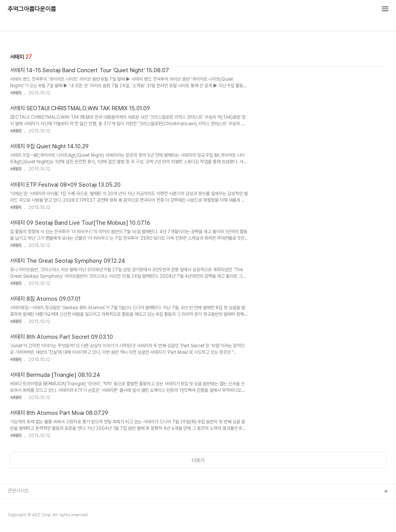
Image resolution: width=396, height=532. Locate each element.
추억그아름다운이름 (32, 9)
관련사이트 (18, 491)
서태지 (16, 93)
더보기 (198, 460)
